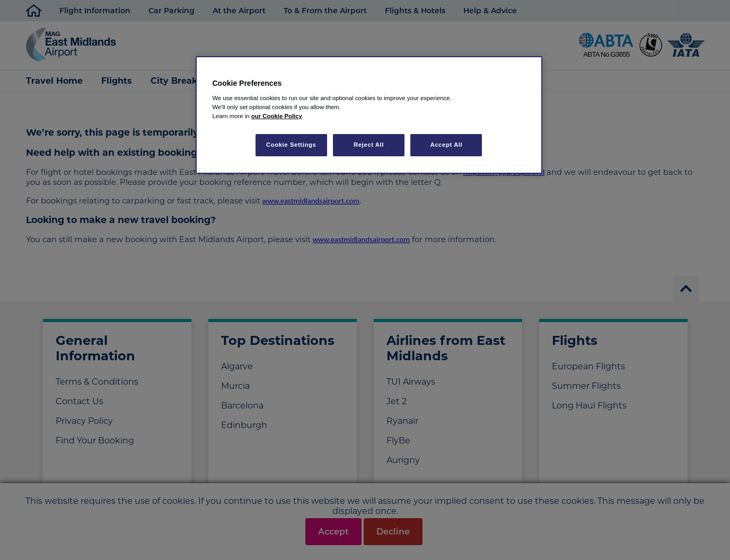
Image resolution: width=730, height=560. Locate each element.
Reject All (369, 145)
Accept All (446, 145)
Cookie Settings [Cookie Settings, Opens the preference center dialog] (291, 145)
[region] (369, 115)
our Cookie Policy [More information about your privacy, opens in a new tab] (277, 116)
